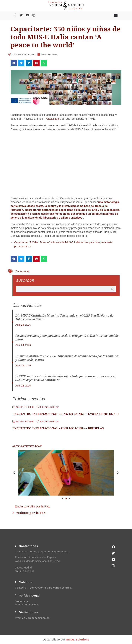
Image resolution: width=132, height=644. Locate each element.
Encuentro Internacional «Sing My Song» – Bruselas (58, 428)
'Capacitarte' (22, 271)
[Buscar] (113, 289)
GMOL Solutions (78, 639)
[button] (116, 15)
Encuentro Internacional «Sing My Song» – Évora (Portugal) (66, 414)
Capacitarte (53, 119)
